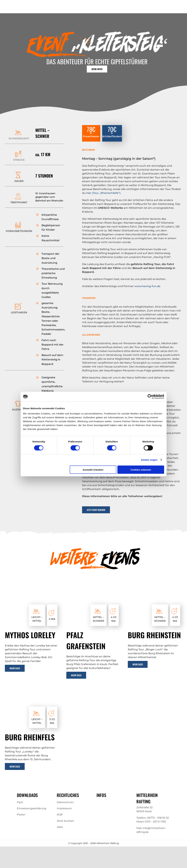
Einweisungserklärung (32, 808)
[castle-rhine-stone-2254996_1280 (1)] (155, 591)
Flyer (20, 802)
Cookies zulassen (141, 470)
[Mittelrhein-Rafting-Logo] (21, 5)
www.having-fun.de (147, 286)
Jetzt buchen (65, 821)
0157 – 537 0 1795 (155, 822)
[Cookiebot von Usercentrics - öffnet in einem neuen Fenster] (150, 397)
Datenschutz (65, 802)
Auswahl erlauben (93, 470)
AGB (60, 815)
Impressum (64, 808)
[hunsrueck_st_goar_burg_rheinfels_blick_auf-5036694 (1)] (32, 693)
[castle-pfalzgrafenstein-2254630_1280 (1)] (93, 591)
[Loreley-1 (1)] (32, 591)
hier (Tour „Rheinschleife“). (104, 193)
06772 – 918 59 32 (158, 818)
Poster (21, 815)
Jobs (60, 827)
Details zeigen (149, 460)
